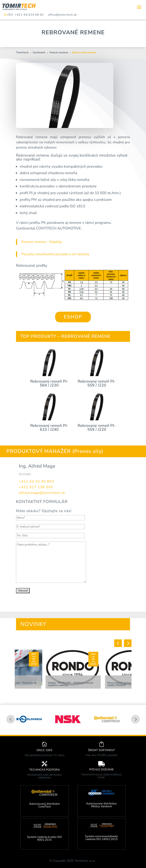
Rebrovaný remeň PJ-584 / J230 (49, 383)
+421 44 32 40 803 (36, 481)
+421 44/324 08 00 (28, 15)
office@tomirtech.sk (63, 15)
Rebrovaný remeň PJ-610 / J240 (49, 427)
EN (11, 15)
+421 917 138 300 (36, 487)
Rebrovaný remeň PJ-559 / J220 (97, 383)
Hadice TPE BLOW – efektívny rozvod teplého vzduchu (71, 684)
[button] (118, 643)
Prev (11, 719)
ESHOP (73, 317)
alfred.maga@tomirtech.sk (42, 493)
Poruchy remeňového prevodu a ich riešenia (55, 254)
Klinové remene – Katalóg (41, 242)
